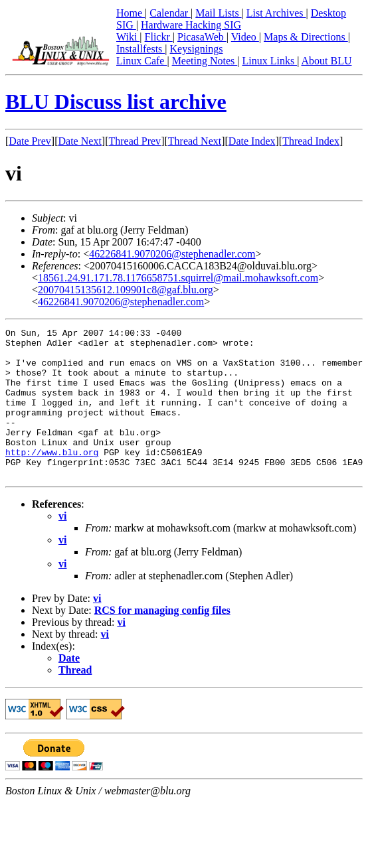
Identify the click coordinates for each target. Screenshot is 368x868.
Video (245, 37)
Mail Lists (218, 13)
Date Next (80, 141)
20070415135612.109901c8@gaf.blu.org (126, 290)
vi (62, 546)
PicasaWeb (202, 37)
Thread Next (195, 141)
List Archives (276, 13)
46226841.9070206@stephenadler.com (172, 254)
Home (131, 13)
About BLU (326, 61)
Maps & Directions (306, 37)
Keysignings (197, 49)
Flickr (159, 37)
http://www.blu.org (52, 478)
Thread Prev (135, 141)
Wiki (128, 37)
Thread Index (311, 141)
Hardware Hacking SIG (191, 25)
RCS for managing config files (162, 640)
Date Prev (30, 141)
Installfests (140, 49)
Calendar (170, 13)
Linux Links (269, 61)
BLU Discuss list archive (116, 102)
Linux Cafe (141, 61)
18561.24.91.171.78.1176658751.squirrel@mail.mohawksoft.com (178, 278)
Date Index (252, 141)
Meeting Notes (205, 61)
